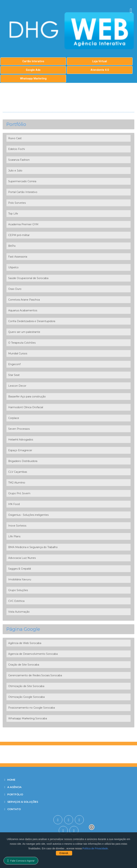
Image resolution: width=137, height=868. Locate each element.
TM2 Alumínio (17, 483)
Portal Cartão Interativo (23, 192)
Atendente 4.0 (100, 70)
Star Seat (14, 375)
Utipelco (13, 267)
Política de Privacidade (95, 848)
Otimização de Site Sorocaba (26, 686)
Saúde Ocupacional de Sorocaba (28, 278)
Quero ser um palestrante (24, 332)
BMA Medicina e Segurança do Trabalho (33, 547)
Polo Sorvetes (17, 203)
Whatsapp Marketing (33, 79)
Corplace (14, 418)
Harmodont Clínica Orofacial (26, 407)
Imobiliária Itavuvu (20, 579)
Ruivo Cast (15, 138)
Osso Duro (15, 289)
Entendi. (64, 853)
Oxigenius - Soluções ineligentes (28, 515)
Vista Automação (19, 612)
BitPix (12, 246)
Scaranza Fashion (19, 160)
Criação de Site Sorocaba (24, 665)
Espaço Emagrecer (20, 450)
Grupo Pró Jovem (19, 493)
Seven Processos (19, 429)
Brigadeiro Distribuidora (23, 461)
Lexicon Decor (17, 386)
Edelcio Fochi (17, 149)
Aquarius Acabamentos (23, 310)
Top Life (13, 214)
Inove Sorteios (17, 526)
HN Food (14, 504)
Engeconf (14, 364)
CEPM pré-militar (19, 235)
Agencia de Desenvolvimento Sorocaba (33, 654)
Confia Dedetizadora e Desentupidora (32, 321)
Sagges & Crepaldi (20, 569)
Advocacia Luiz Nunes (22, 558)
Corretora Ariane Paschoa (24, 300)
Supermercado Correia (22, 181)
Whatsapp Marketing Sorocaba (28, 718)
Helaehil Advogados (21, 440)
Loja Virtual (100, 61)
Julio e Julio (15, 171)
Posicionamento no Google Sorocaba (32, 708)
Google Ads (33, 70)
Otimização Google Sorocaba (26, 697)
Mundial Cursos (18, 353)
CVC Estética (16, 601)
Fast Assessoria (18, 257)
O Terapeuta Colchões (22, 343)
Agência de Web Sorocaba (25, 643)
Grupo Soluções (18, 590)
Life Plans (14, 536)
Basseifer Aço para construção (27, 397)
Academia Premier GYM (23, 224)
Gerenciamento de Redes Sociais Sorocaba (35, 675)
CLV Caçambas (18, 472)
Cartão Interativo (33, 61)
